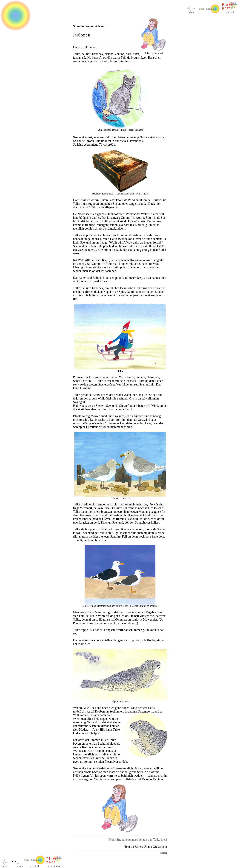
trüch (191, 12)
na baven (20, 865)
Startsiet (230, 12)
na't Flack (35, 865)
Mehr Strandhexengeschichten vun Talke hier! (138, 840)
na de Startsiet (54, 866)
